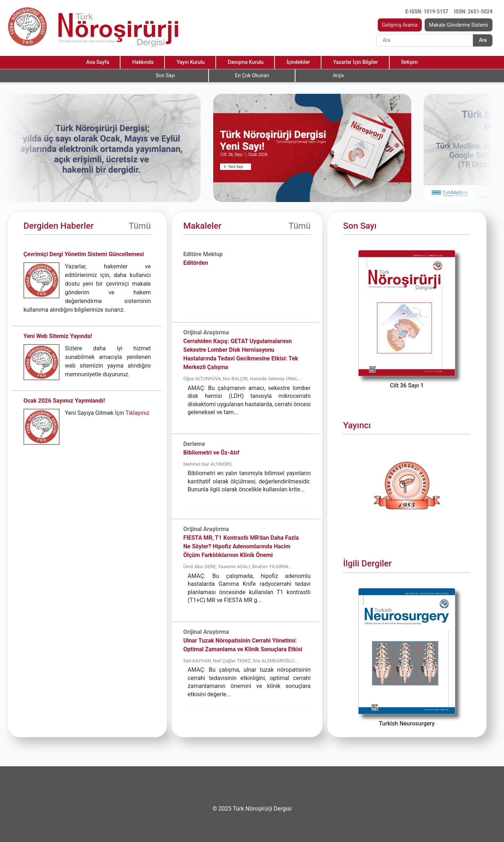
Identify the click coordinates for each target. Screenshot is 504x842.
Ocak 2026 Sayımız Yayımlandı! (64, 401)
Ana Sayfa (98, 62)
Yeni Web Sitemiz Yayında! (58, 336)
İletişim (409, 62)
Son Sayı (165, 75)
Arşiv (339, 75)
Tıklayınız (137, 413)
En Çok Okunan (252, 75)
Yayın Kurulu (190, 62)
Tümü (140, 226)
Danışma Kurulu (246, 62)
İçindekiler (298, 62)
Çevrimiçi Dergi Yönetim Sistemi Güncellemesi (84, 254)
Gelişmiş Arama (400, 25)
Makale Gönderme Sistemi (459, 25)
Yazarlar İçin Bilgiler (355, 62)
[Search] (425, 40)
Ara (483, 40)
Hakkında (143, 62)
